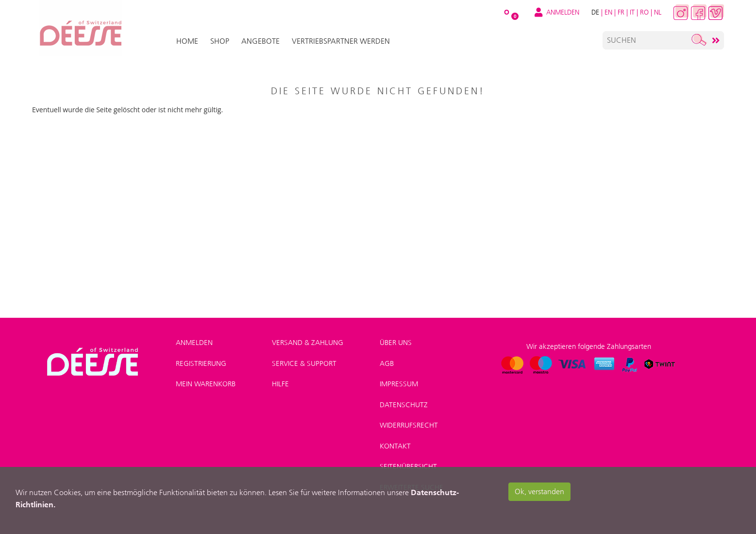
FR (621, 12)
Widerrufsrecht (409, 425)
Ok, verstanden (539, 491)
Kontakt (395, 446)
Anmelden (194, 343)
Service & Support (304, 363)
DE (595, 12)
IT (632, 12)
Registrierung (201, 363)
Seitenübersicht (408, 466)
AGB (387, 363)
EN (608, 12)
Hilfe (280, 384)
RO (644, 12)
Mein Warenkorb (206, 384)
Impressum (399, 384)
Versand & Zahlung (308, 343)
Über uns (396, 343)
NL (658, 12)
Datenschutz (404, 405)
